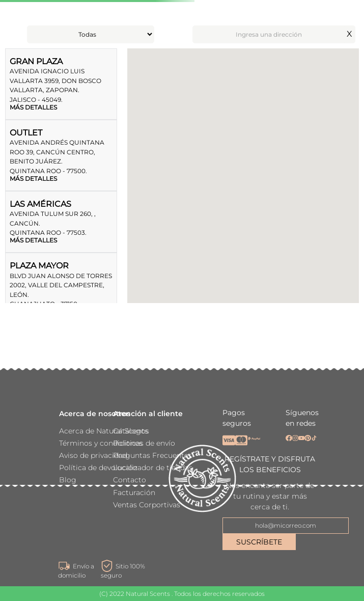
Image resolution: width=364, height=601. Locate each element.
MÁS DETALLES (33, 107)
